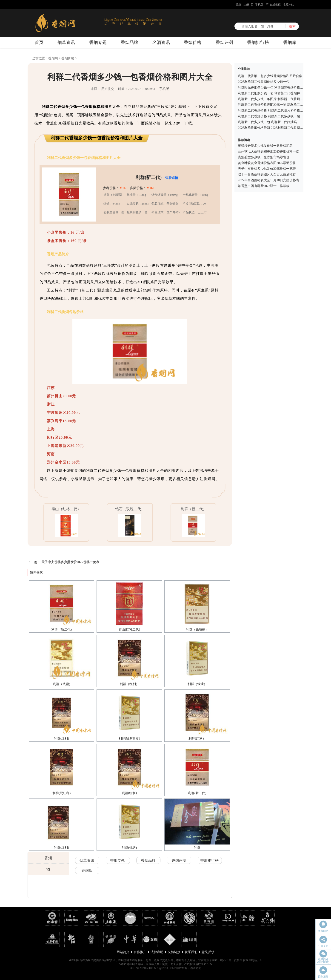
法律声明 (157, 952)
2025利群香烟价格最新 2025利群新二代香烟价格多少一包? (279, 128)
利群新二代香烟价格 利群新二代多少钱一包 (269, 116)
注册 (246, 5)
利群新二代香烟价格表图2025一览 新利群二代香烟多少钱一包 (282, 105)
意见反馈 (208, 952)
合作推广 (140, 952)
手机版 (259, 5)
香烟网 (53, 58)
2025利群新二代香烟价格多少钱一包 (264, 82)
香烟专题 (98, 42)
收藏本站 (288, 5)
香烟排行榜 (258, 42)
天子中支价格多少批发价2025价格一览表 (70, 562)
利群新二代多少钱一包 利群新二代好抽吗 (267, 122)
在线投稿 (275, 5)
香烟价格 (193, 42)
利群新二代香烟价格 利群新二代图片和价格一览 (272, 111)
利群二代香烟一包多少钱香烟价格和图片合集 (270, 76)
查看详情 (172, 178)
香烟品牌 (129, 42)
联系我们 (191, 952)
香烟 (48, 858)
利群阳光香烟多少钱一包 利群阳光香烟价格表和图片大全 (279, 88)
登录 (238, 5)
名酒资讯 (161, 42)
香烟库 (290, 42)
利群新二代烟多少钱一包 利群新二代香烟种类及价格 (275, 93)
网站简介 (123, 952)
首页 (39, 42)
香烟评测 (224, 42)
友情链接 (174, 952)
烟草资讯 (66, 42)
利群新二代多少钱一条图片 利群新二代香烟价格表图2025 (279, 99)
